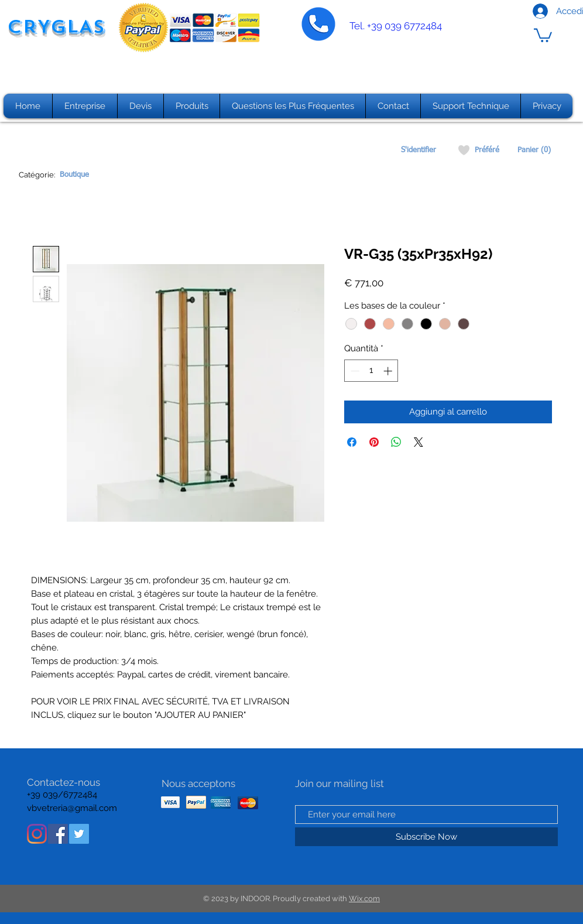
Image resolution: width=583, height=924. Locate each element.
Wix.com (364, 899)
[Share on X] (419, 442)
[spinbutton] (371, 371)
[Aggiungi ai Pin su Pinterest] (374, 442)
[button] (543, 35)
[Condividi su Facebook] (352, 442)
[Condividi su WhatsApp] (396, 442)
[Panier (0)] (534, 150)
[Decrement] (354, 371)
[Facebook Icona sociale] (58, 834)
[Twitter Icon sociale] (79, 834)
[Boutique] (74, 175)
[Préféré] (487, 150)
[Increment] (389, 371)
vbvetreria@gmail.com (72, 808)
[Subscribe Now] (426, 837)
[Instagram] (37, 834)
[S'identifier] (419, 150)
